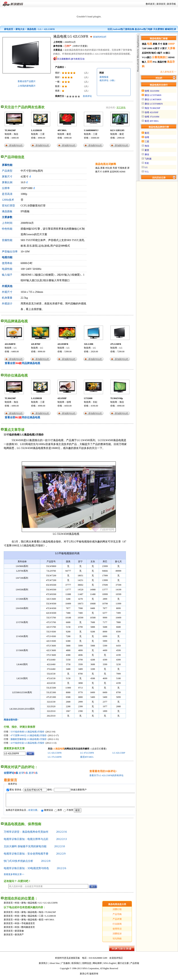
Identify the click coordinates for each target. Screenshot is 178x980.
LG (40, 29)
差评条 (33, 773)
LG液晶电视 (58, 749)
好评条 (24, 773)
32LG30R (89, 344)
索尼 (69, 134)
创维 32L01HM (152, 91)
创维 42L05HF (152, 112)
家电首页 (9, 29)
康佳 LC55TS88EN (154, 104)
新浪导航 (171, 4)
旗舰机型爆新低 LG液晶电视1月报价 (29, 739)
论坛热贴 (117, 941)
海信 (16, 134)
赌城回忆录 (171, 29)
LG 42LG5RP (119, 753)
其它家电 (121, 108)
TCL (147, 172)
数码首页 (150, 4)
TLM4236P (10, 130)
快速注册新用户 (79, 790)
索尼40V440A (87, 757)
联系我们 (76, 966)
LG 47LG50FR (87, 753)
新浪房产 (19, 937)
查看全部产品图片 (27, 81)
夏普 (147, 150)
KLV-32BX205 (117, 130)
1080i (150, 48)
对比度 (109, 168)
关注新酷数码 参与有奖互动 (71, 59)
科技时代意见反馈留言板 (67, 961)
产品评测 (117, 922)
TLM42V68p (117, 398)
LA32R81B (36, 130)
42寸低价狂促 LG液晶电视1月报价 (27, 743)
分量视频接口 (160, 57)
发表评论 (87, 96)
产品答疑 (135, 966)
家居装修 (19, 934)
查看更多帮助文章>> (14, 877)
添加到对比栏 (100, 37)
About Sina (54, 966)
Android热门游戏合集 (123, 29)
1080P (171, 44)
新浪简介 (43, 966)
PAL (155, 62)
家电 (24, 906)
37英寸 (163, 48)
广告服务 (66, 966)
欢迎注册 (33, 813)
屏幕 (102, 168)
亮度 (115, 168)
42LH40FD (10, 344)
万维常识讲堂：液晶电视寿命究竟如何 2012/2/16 (35, 835)
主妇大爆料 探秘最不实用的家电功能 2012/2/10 (34, 849)
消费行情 (117, 912)
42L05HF (62, 398)
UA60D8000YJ (91, 130)
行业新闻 (117, 927)
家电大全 (20, 29)
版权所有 (94, 976)
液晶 (97, 168)
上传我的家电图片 (27, 86)
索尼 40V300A (152, 121)
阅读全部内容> (11, 720)
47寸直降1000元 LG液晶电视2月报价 (29, 735)
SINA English (110, 966)
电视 (150, 44)
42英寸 (156, 48)
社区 (110, 29)
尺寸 (160, 44)
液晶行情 (162, 62)
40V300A (62, 130)
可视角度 (122, 168)
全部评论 (9, 773)
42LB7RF (36, 344)
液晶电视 (31, 29)
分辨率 (106, 172)
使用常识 (117, 932)
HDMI (122, 172)
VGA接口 (147, 57)
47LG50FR (116, 344)
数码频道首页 (28, 930)
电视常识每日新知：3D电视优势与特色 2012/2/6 (35, 871)
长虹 (95, 402)
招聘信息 (87, 966)
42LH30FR (63, 344)
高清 (165, 44)
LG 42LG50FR (55, 753)
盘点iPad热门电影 (144, 29)
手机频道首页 (28, 926)
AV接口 (167, 53)
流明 (150, 62)
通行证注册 (123, 966)
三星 (42, 134)
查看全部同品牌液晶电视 (22, 363)
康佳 (147, 154)
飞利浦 (148, 159)
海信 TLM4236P (152, 108)
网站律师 (97, 966)
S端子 (159, 53)
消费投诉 (117, 936)
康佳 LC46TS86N (153, 99)
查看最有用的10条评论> (103, 771)
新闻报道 (104, 77)
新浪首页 (161, 4)
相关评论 (108, 80)
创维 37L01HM (152, 117)
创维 (69, 402)
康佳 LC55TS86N (153, 95)
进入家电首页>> (168, 72)
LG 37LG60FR (55, 757)
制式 (154, 53)
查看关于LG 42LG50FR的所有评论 (106, 775)
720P (144, 48)
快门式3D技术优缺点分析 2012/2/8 (27, 864)
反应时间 (114, 172)
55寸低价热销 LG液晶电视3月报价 (27, 732)
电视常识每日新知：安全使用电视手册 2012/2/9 (35, 856)
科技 (17, 906)
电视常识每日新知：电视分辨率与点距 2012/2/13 (35, 842)
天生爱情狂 (159, 29)
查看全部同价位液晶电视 (22, 417)
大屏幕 (171, 48)
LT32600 (88, 398)
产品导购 (117, 917)
